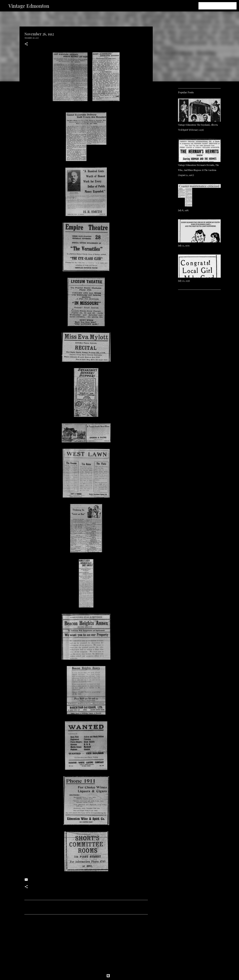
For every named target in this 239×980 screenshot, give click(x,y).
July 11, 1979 (184, 246)
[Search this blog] (221, 6)
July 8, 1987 (183, 210)
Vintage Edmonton (29, 6)
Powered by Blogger (120, 976)
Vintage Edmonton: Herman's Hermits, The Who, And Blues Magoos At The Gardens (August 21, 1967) (199, 170)
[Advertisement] (86, 945)
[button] (26, 44)
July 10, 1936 (184, 281)
